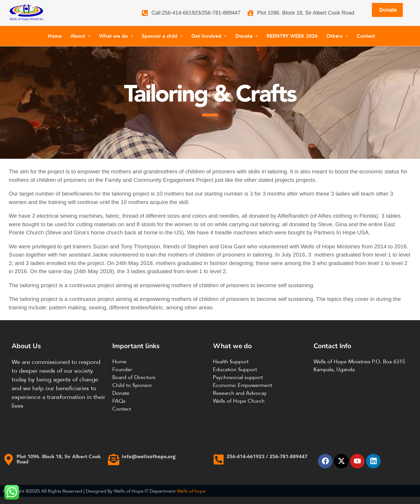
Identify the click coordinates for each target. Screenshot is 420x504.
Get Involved (209, 36)
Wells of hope (191, 491)
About (80, 36)
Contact (366, 36)
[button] (80, 36)
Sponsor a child (162, 36)
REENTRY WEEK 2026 (292, 36)
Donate (247, 36)
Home (55, 36)
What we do (116, 36)
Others (337, 36)
